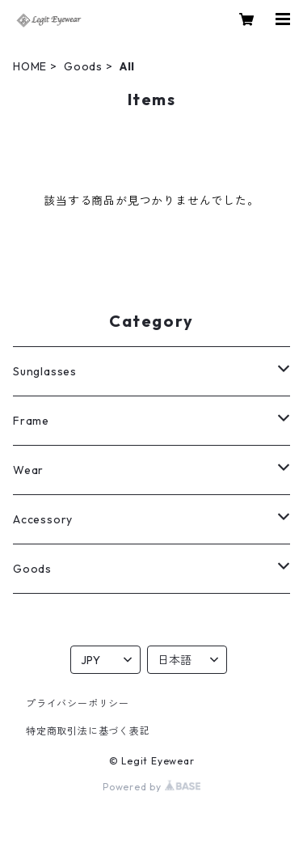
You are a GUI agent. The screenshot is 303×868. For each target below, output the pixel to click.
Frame (31, 421)
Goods (83, 66)
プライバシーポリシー (78, 703)
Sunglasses (45, 371)
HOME (30, 66)
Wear (28, 470)
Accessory (43, 519)
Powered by (151, 787)
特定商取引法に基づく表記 (88, 731)
